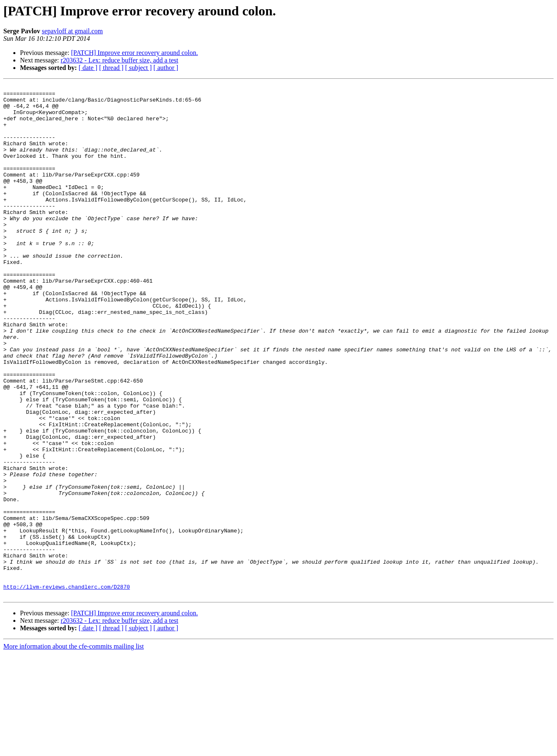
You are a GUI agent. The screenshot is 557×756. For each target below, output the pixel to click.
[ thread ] (111, 68)
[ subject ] (139, 68)
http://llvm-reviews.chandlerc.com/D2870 (67, 688)
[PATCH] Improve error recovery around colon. (135, 53)
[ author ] (166, 68)
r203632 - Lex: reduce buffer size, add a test (120, 60)
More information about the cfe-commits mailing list (74, 749)
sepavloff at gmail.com (72, 31)
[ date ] (88, 68)
